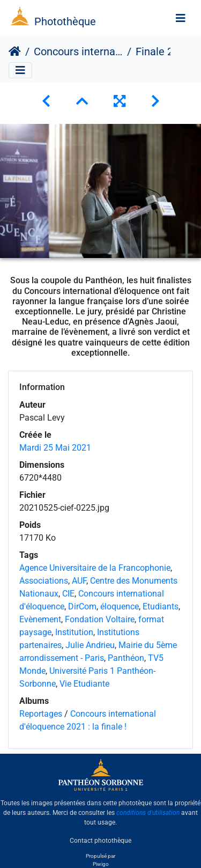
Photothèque (65, 21)
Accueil (15, 52)
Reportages (41, 714)
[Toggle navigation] (181, 18)
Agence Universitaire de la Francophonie (95, 568)
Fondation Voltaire (100, 619)
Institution (74, 632)
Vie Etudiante (84, 684)
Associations (44, 581)
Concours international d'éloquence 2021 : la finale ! (78, 52)
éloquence (120, 606)
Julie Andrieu (90, 645)
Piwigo (101, 864)
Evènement (40, 619)
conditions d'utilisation (148, 813)
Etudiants (161, 606)
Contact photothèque (100, 841)
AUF (79, 581)
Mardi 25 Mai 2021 (55, 448)
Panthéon (126, 658)
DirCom (82, 606)
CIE (68, 594)
